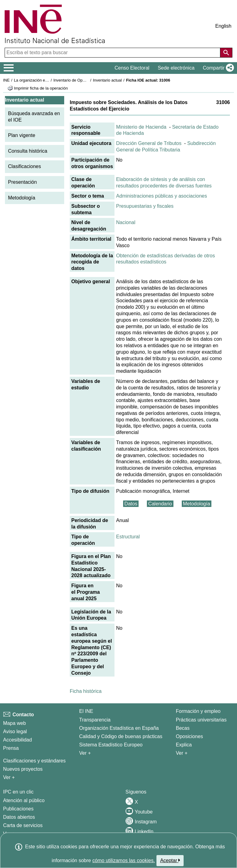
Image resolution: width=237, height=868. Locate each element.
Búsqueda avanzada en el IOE (34, 117)
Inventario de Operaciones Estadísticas (88, 80)
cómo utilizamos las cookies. (124, 860)
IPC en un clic (18, 792)
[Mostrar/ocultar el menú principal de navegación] (9, 68)
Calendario (160, 504)
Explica (184, 745)
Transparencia (95, 720)
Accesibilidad (17, 740)
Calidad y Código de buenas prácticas (121, 736)
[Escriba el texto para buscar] (113, 53)
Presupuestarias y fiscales (145, 206)
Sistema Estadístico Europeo (111, 745)
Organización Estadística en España (119, 728)
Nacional (126, 222)
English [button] (223, 26)
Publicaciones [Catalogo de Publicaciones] (18, 809)
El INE (86, 711)
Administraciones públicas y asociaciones (161, 196)
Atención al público (24, 800)
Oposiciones (189, 736)
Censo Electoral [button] (132, 68)
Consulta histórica (28, 151)
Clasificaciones (25, 166)
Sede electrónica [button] (176, 68)
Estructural (128, 537)
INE (6, 80)
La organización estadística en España (48, 80)
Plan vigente (22, 135)
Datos (131, 504)
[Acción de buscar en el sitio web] (226, 53)
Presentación (22, 182)
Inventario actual (107, 80)
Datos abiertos (19, 817)
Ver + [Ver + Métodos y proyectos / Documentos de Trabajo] (9, 777)
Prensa (11, 748)
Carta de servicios (23, 825)
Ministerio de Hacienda (141, 127)
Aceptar (170, 860)
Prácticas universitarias (201, 720)
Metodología (22, 198)
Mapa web (15, 723)
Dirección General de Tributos (149, 143)
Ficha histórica (86, 691)
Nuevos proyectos (23, 769)
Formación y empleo (198, 711)
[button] (217, 68)
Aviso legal (15, 731)
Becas (183, 728)
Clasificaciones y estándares (34, 761)
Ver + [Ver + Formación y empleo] (182, 753)
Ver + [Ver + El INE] (85, 753)
